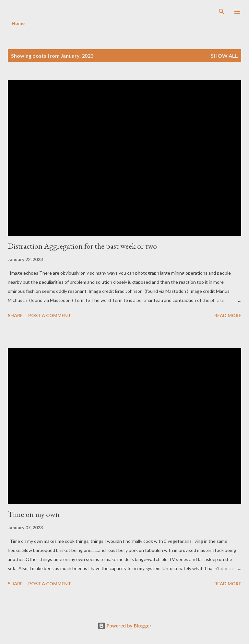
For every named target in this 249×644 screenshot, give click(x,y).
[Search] (222, 12)
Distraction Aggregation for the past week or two (82, 246)
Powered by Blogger (124, 626)
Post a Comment (50, 315)
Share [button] (15, 315)
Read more (228, 315)
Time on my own (34, 514)
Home (18, 23)
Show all (224, 56)
